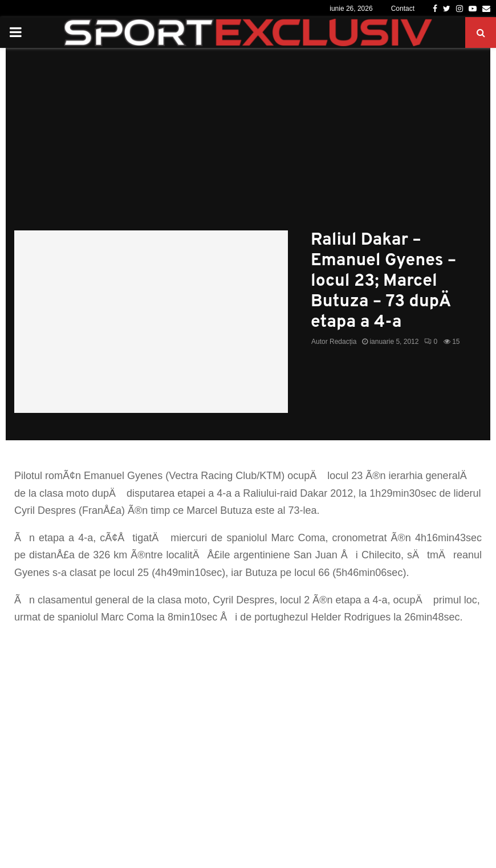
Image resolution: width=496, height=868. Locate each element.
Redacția (343, 342)
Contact (403, 9)
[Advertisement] (248, 145)
